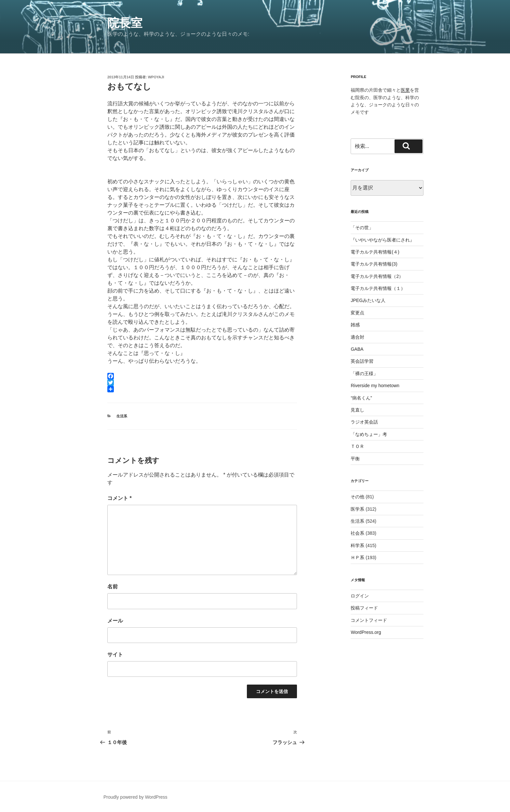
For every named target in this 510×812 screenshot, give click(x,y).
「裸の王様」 (364, 373)
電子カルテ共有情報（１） (378, 288)
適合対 (357, 337)
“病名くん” (361, 398)
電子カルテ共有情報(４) (375, 252)
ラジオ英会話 (364, 422)
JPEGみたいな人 (368, 300)
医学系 (357, 509)
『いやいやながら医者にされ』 (382, 240)
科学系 (357, 545)
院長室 (125, 23)
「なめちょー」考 (369, 434)
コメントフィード (369, 620)
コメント (120, 498)
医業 (405, 90)
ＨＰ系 (357, 557)
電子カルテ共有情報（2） (377, 276)
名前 (113, 587)
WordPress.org (366, 632)
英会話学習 (362, 361)
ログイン (360, 596)
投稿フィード (364, 608)
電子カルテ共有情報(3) (374, 264)
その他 (357, 497)
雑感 (355, 325)
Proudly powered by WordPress (135, 797)
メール (115, 621)
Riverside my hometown (375, 386)
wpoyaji (156, 77)
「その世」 (362, 228)
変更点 (357, 313)
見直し (357, 410)
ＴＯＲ (357, 446)
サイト (115, 655)
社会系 (357, 533)
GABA (357, 349)
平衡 (355, 459)
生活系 (122, 416)
